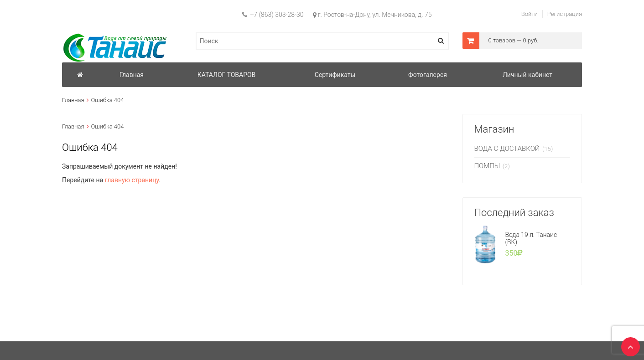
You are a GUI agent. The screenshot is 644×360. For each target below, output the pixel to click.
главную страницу (132, 180)
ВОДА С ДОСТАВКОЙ (507, 149)
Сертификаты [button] (335, 75)
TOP (628, 344)
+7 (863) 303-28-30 (273, 15)
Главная (73, 100)
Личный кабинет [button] (527, 75)
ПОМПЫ (487, 166)
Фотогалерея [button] (428, 75)
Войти (530, 14)
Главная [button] (132, 75)
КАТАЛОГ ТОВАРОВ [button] (227, 75)
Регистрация (565, 14)
